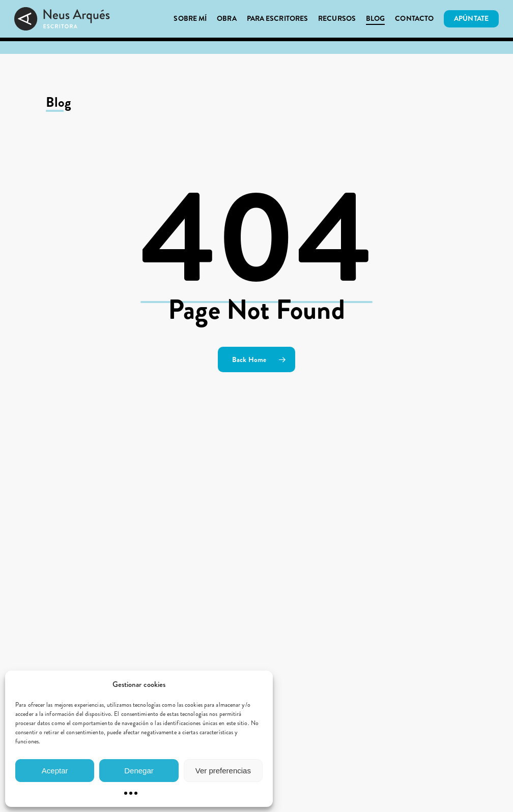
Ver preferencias (223, 771)
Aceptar (55, 771)
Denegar (139, 771)
